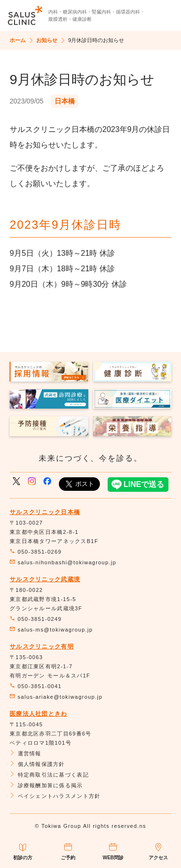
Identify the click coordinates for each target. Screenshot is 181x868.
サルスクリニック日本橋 (45, 512)
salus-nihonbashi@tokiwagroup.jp (63, 562)
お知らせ (47, 40)
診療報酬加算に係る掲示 (46, 785)
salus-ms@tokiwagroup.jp (51, 630)
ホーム (18, 40)
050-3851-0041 (36, 686)
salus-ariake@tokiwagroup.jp (56, 697)
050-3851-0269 (36, 552)
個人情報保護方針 (37, 764)
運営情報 (26, 753)
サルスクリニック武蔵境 (45, 579)
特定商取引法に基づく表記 (49, 775)
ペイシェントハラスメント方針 (55, 796)
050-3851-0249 (36, 619)
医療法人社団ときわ (39, 714)
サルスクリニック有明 (42, 647)
